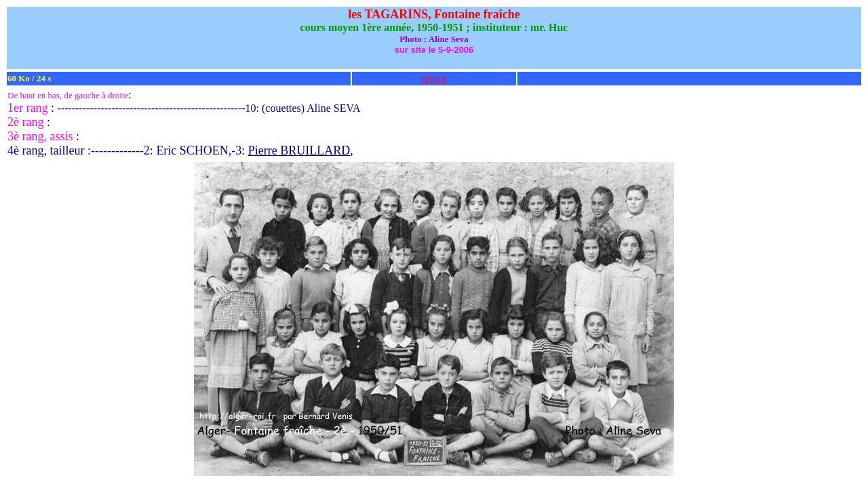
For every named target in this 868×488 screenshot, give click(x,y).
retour (434, 78)
